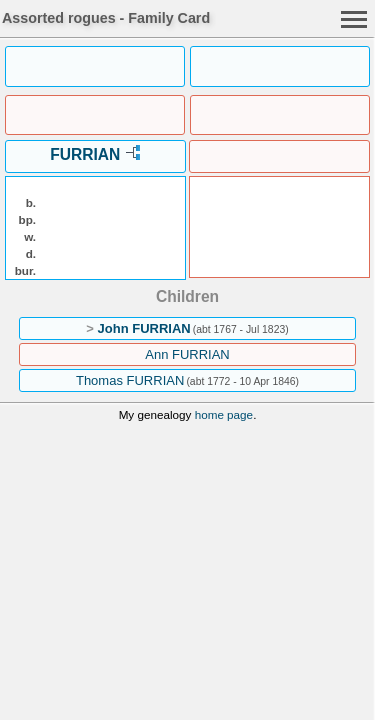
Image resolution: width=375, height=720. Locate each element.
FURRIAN (85, 154)
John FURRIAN (144, 328)
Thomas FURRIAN (130, 380)
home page (224, 414)
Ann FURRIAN (187, 354)
